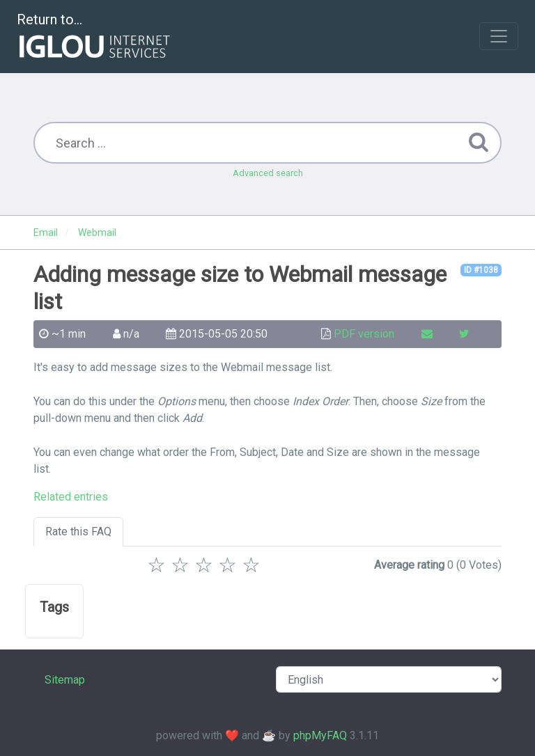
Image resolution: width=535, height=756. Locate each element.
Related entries (71, 497)
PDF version (364, 334)
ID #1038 (481, 270)
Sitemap (65, 680)
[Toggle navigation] (499, 36)
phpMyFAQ (320, 735)
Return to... (95, 37)
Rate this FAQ (78, 531)
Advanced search (268, 173)
